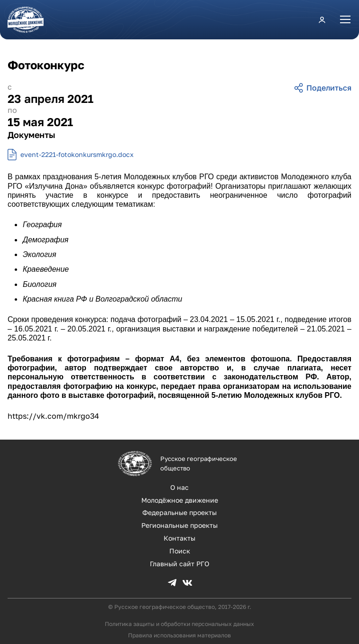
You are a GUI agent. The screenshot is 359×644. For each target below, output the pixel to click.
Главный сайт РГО (179, 564)
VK (187, 583)
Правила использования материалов (179, 635)
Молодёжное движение (180, 500)
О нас (179, 487)
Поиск (180, 551)
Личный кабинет (322, 19)
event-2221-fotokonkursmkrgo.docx (77, 154)
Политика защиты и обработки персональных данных (179, 624)
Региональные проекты (179, 525)
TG (172, 583)
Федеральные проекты (179, 512)
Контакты (179, 538)
